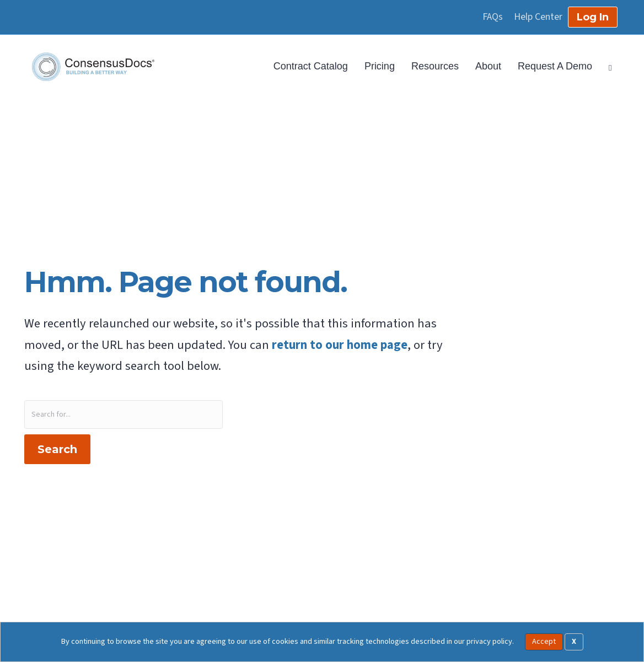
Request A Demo (555, 66)
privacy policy (489, 641)
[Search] (606, 67)
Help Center (538, 17)
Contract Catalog (311, 66)
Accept (544, 642)
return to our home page (340, 345)
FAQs (493, 17)
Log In (593, 17)
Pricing (380, 66)
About (488, 66)
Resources (435, 66)
